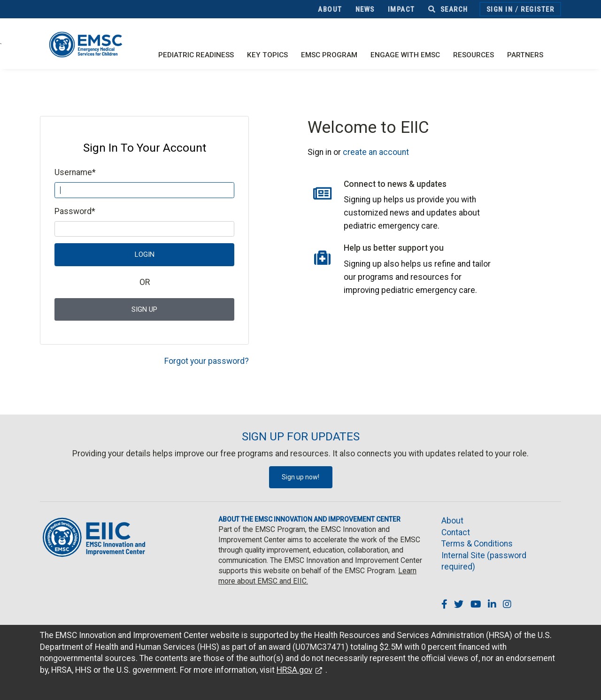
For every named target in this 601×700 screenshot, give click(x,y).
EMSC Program (329, 55)
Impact (401, 9)
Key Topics (267, 55)
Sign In (500, 9)
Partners (525, 55)
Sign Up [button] (144, 309)
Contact (456, 532)
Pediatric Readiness (196, 55)
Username (75, 172)
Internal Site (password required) (484, 561)
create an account (376, 152)
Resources (474, 55)
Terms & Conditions (477, 544)
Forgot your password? (207, 361)
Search (448, 9)
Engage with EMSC (405, 55)
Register (537, 9)
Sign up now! (300, 477)
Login (145, 254)
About (330, 9)
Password (75, 211)
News (365, 9)
